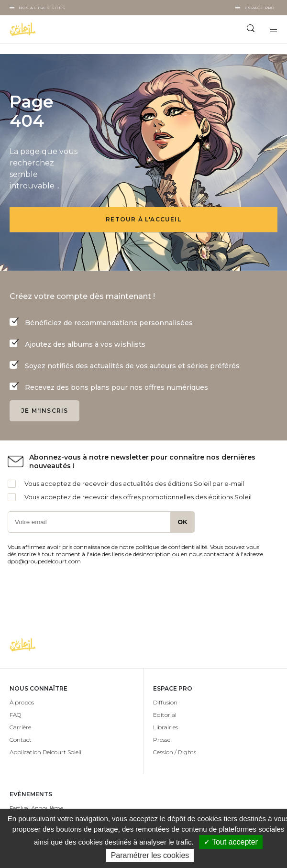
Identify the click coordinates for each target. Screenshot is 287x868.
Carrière (20, 727)
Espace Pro (259, 8)
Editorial (165, 715)
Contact (21, 740)
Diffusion (165, 702)
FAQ (15, 715)
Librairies (166, 727)
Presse (162, 740)
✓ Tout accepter (231, 842)
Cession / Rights (175, 752)
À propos (22, 702)
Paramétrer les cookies (150, 855)
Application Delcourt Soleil (45, 752)
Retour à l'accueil (143, 219)
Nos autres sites (42, 8)
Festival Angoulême (36, 808)
